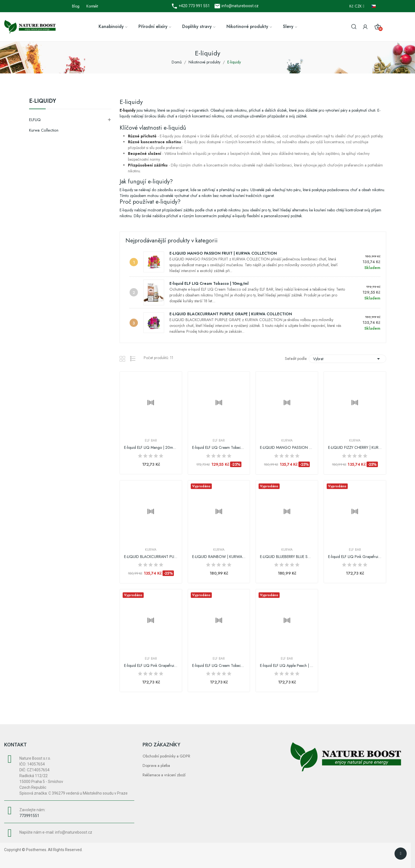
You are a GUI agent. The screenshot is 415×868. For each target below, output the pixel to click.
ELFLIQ (35, 120)
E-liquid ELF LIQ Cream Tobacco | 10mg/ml (209, 283)
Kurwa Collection (44, 130)
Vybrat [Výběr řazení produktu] (347, 359)
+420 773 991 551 (194, 6)
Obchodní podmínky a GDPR (166, 756)
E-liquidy (42, 102)
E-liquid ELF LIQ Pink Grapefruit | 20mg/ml (355, 557)
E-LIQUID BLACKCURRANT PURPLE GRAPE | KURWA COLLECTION (231, 314)
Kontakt (92, 6)
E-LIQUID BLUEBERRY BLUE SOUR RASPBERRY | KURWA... (287, 557)
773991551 (29, 816)
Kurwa (287, 441)
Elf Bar (151, 441)
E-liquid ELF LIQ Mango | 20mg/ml (151, 448)
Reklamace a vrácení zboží (164, 775)
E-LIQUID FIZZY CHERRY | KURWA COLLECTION (355, 448)
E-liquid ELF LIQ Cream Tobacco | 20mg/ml (219, 666)
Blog (76, 6)
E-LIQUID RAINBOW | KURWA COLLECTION (219, 557)
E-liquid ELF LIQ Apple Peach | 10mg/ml (287, 666)
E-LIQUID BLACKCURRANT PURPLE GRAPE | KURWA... (151, 557)
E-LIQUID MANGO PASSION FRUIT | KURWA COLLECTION (223, 253)
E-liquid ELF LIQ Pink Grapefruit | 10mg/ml (151, 666)
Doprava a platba (156, 765)
